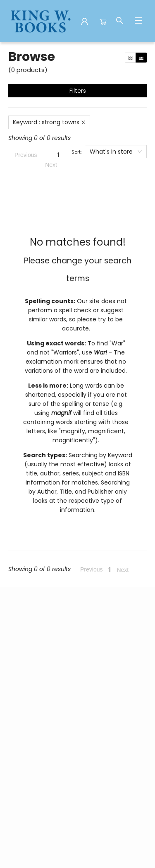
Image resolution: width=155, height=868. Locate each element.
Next (51, 165)
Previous (26, 155)
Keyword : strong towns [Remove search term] (49, 122)
